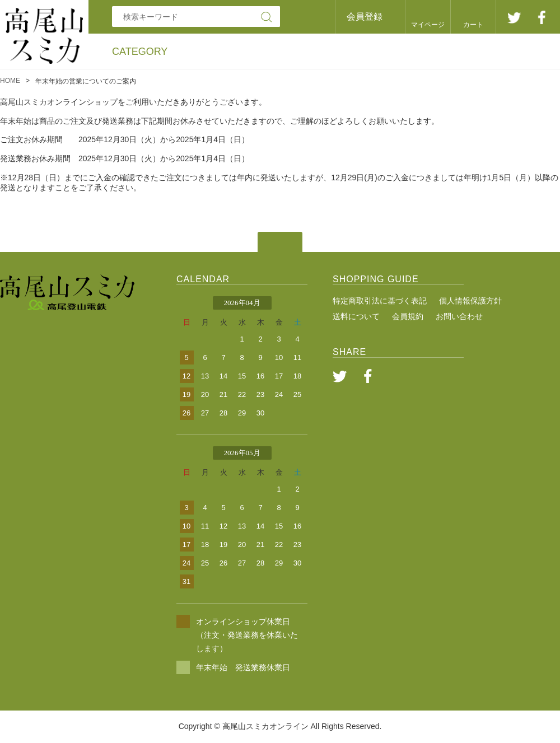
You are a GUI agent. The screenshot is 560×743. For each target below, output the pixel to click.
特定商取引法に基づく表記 (380, 301)
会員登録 (365, 17)
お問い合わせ (459, 316)
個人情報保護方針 (470, 301)
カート (473, 25)
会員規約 (408, 316)
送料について (356, 316)
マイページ (428, 25)
